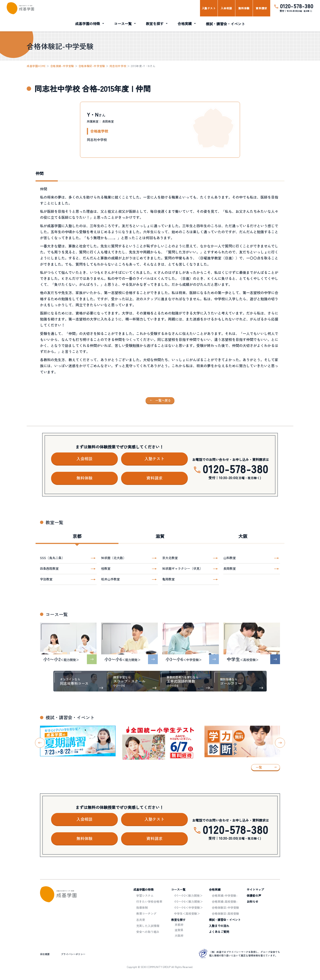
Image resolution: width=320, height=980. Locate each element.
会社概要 (45, 954)
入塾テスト (209, 8)
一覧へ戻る (163, 400)
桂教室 (106, 568)
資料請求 (261, 8)
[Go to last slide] (40, 743)
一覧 (259, 767)
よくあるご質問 (219, 932)
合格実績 (185, 24)
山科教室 (230, 558)
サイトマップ (255, 889)
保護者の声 (254, 895)
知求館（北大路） (114, 558)
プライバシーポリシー (73, 954)
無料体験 (244, 8)
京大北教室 (170, 558)
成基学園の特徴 (88, 24)
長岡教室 (230, 568)
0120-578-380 (297, 6)
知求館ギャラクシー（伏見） (182, 568)
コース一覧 (123, 24)
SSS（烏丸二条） (52, 558)
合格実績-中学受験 (62, 66)
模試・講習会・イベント (225, 24)
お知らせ (252, 901)
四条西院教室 (49, 568)
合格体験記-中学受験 (92, 66)
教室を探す (155, 24)
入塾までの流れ (219, 926)
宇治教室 (46, 579)
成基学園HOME (36, 66)
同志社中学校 (118, 66)
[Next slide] (280, 743)
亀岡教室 (168, 579)
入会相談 (226, 8)
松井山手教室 (110, 579)
